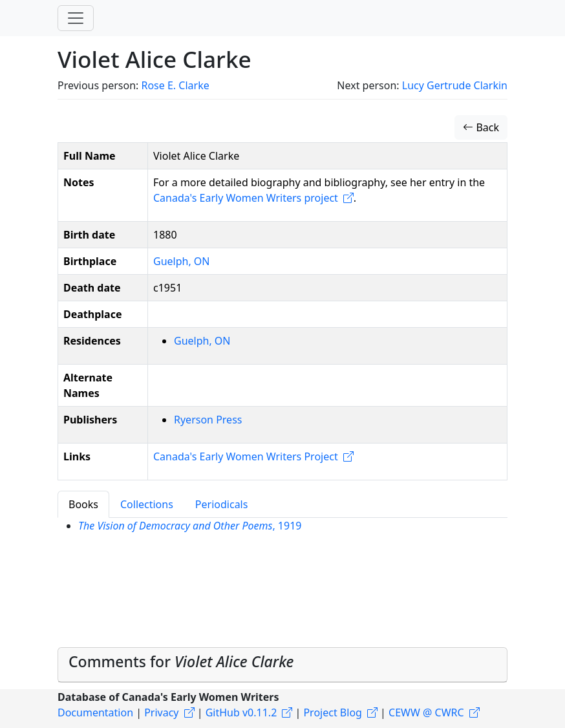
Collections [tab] (147, 504)
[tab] (282, 665)
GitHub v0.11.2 (241, 712)
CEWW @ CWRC (426, 712)
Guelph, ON (182, 261)
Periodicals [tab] (222, 504)
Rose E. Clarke (175, 85)
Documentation (95, 712)
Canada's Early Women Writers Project (246, 456)
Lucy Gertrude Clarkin (455, 85)
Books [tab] (83, 504)
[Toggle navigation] (76, 18)
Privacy (161, 712)
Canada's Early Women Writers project (246, 198)
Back (481, 127)
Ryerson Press (208, 420)
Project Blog (332, 712)
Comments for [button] (181, 661)
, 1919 (190, 526)
